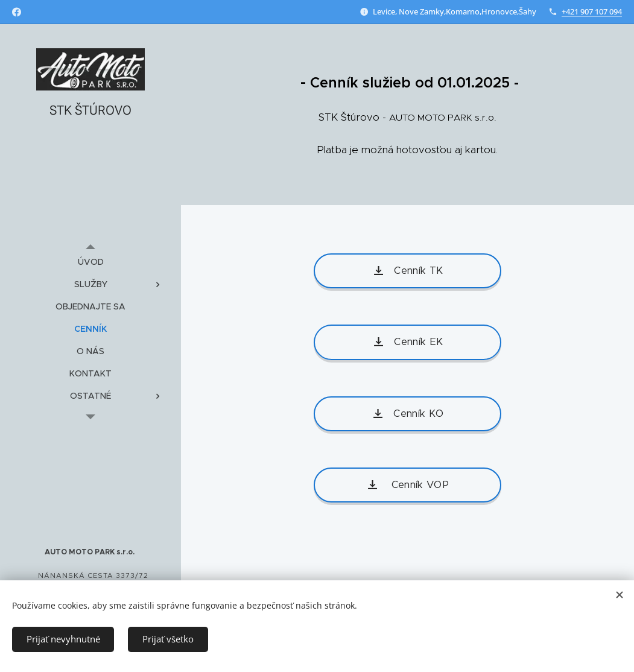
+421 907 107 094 (592, 11)
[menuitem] (90, 262)
